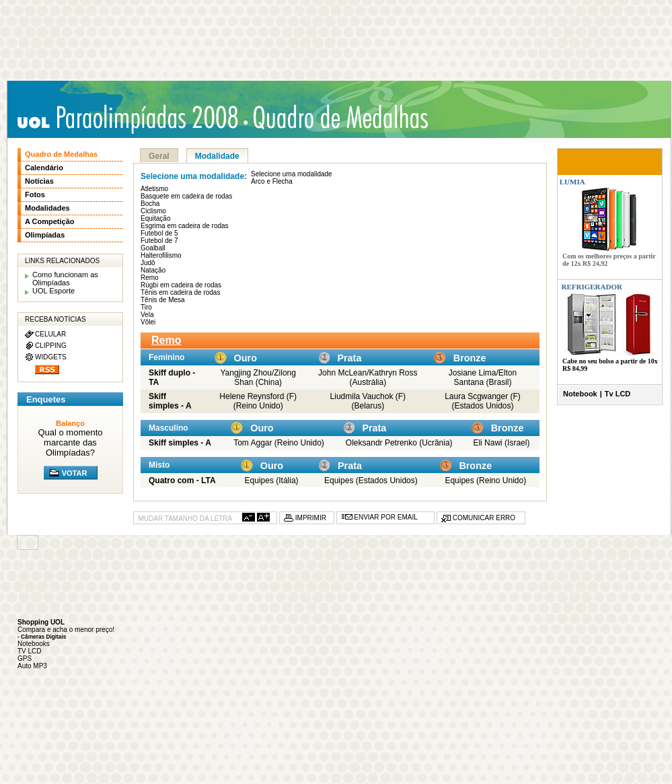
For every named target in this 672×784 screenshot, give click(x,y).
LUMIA (571, 182)
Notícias (39, 181)
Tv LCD (618, 394)
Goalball (153, 248)
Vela (147, 315)
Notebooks (34, 644)
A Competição (50, 221)
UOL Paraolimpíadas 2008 (132, 119)
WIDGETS (51, 357)
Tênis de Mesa (163, 300)
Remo (150, 278)
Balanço (70, 423)
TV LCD (30, 651)
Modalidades (47, 208)
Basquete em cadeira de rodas (186, 196)
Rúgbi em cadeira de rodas (181, 285)
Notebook (580, 394)
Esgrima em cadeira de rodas (185, 226)
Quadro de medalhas (344, 117)
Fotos (35, 194)
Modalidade (217, 156)
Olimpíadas (45, 235)
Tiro (146, 307)
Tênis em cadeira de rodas (180, 292)
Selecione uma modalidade (292, 174)
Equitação (155, 218)
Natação (153, 270)
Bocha (150, 204)
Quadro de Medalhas (61, 154)
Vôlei (148, 322)
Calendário (44, 168)
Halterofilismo (161, 255)
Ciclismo (153, 211)
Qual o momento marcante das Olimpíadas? (70, 442)
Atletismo (154, 189)
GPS (25, 658)
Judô (148, 263)
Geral (159, 156)
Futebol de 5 (159, 233)
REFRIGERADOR (592, 287)
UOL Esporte (53, 291)
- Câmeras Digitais (42, 637)
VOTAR (75, 473)
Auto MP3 (32, 666)
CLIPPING (51, 346)
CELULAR (50, 334)
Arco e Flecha (272, 181)
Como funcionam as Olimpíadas (65, 279)
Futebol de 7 (159, 241)
